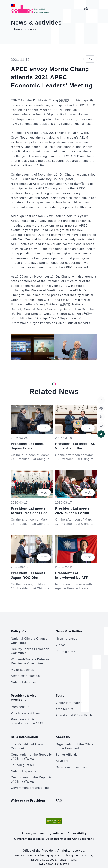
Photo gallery (65, 649)
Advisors (62, 756)
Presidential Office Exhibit (75, 712)
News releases (66, 637)
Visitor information (69, 699)
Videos (61, 643)
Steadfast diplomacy (26, 674)
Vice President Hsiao (26, 710)
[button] (101, 434)
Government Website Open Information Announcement (54, 833)
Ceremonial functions (71, 762)
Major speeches (23, 668)
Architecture (64, 706)
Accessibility (78, 827)
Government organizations (30, 782)
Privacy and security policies (42, 827)
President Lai (21, 703)
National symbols (24, 766)
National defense (23, 681)
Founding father (23, 760)
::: (3, 2)
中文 (90, 59)
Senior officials (67, 749)
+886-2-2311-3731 (57, 858)
